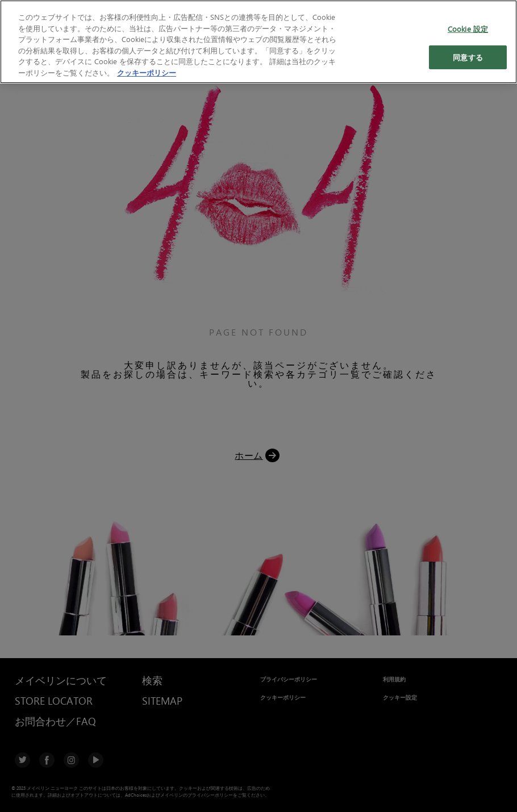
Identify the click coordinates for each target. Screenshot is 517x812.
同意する (468, 57)
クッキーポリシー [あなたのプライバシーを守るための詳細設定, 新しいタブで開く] (147, 72)
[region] (258, 42)
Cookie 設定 (468, 28)
